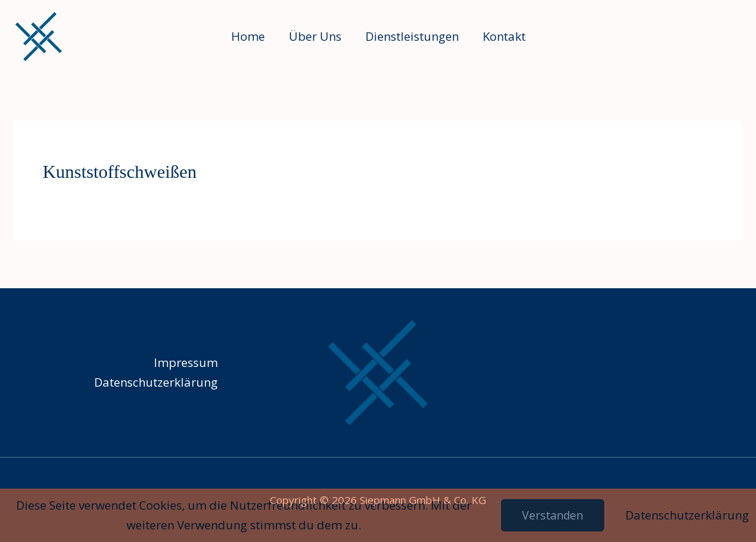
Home (248, 36)
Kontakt (504, 36)
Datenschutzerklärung (687, 515)
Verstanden (553, 515)
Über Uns (315, 36)
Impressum (186, 362)
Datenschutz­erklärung (156, 382)
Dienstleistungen (412, 36)
